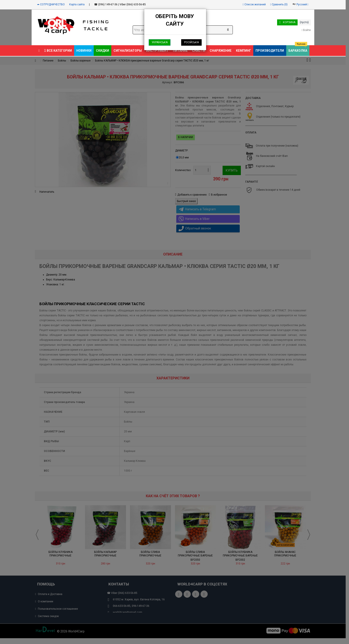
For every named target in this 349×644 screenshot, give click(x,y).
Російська (191, 42)
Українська (160, 42)
